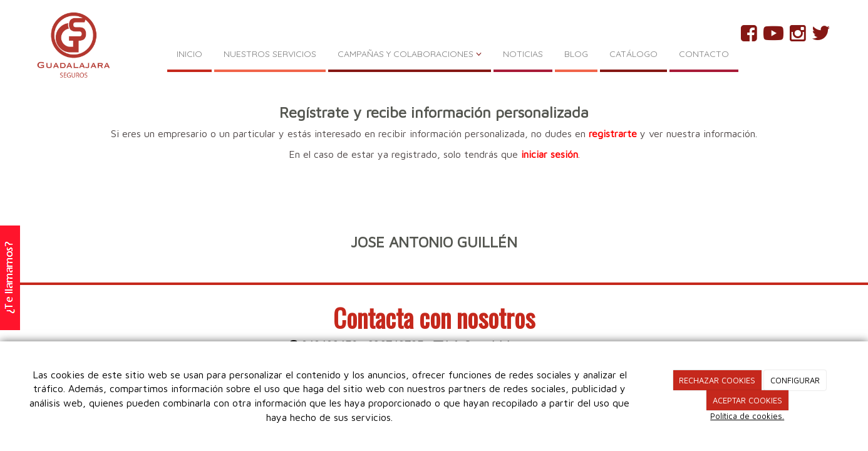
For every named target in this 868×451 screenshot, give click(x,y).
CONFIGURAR (795, 380)
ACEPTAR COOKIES (747, 400)
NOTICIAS (523, 54)
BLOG (576, 54)
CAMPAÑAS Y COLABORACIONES (410, 54)
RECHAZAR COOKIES (717, 380)
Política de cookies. (747, 416)
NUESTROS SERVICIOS (270, 54)
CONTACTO (704, 54)
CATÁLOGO (633, 54)
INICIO (189, 54)
